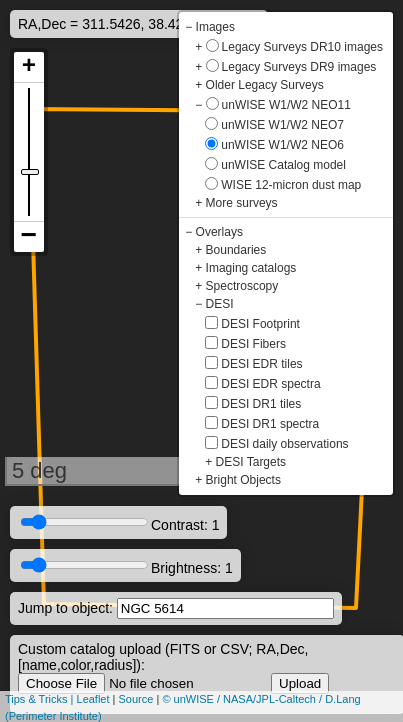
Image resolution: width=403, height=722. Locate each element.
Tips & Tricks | (41, 699)
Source (136, 699)
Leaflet (93, 699)
